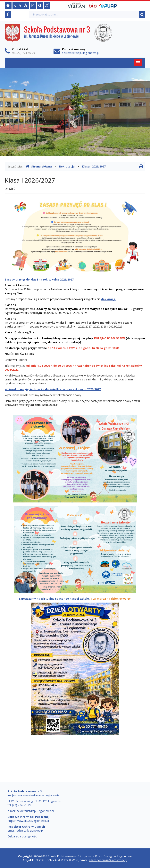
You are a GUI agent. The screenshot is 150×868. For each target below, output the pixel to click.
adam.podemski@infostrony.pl (108, 860)
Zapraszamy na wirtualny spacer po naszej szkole (54, 599)
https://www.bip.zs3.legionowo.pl (28, 821)
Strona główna (39, 166)
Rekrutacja (67, 166)
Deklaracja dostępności (22, 836)
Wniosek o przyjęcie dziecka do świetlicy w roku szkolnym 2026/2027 (53, 389)
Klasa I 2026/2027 (94, 166)
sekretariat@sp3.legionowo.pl (81, 53)
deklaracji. (108, 299)
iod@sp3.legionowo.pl (30, 830)
